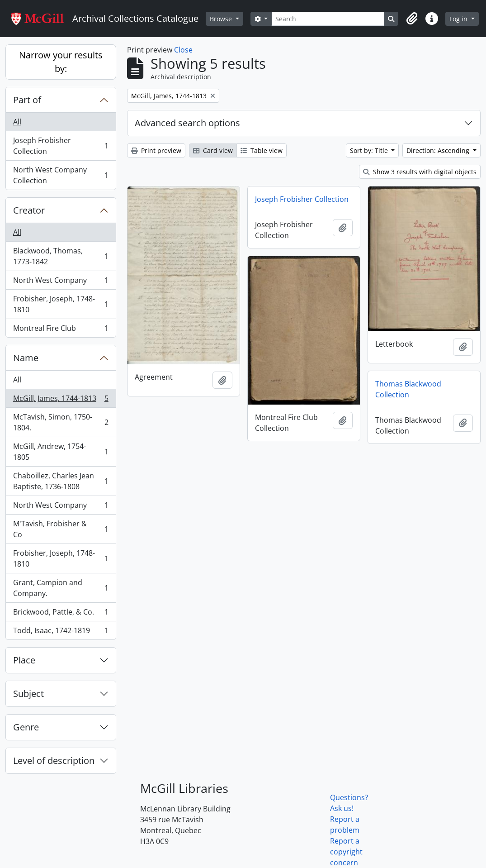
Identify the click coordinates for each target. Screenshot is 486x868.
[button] (412, 19)
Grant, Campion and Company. (61, 588)
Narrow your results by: (61, 62)
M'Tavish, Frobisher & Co (61, 529)
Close (183, 50)
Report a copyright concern (346, 852)
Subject (28, 694)
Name (26, 358)
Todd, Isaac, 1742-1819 (61, 632)
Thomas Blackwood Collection (408, 389)
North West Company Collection (61, 175)
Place (24, 660)
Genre (26, 727)
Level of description (54, 761)
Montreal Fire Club (61, 330)
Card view (213, 150)
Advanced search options (187, 123)
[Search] (328, 19)
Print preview (156, 150)
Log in (459, 19)
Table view (262, 150)
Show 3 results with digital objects (420, 172)
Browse (222, 19)
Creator (29, 210)
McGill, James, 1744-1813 (61, 400)
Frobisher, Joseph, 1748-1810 (61, 304)
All (17, 122)
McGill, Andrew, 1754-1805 (61, 452)
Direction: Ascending (439, 150)
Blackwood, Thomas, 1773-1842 (61, 256)
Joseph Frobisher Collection (61, 146)
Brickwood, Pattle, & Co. (61, 614)
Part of (27, 100)
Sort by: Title (370, 150)
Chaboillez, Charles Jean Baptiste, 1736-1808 (61, 481)
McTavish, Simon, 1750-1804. (61, 422)
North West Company (61, 282)
